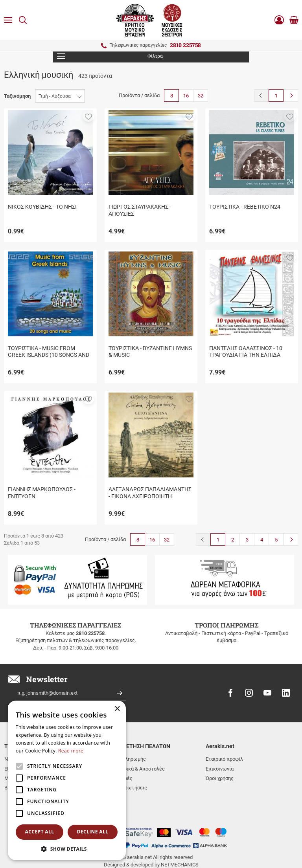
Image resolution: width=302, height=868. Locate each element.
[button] (88, 116)
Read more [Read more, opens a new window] (71, 751)
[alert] (67, 780)
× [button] (117, 709)
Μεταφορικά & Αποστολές (135, 769)
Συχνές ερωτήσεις (126, 788)
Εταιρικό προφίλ (224, 759)
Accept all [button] (40, 832)
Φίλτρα (110, 56)
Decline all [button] (93, 832)
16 (186, 96)
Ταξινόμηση (17, 96)
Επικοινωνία (220, 769)
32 (201, 96)
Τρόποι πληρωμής (125, 759)
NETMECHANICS (180, 838)
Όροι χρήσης (220, 778)
